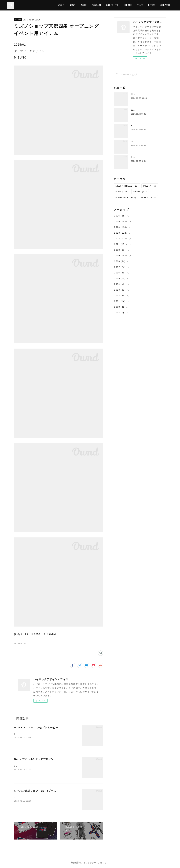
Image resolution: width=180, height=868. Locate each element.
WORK (88, 5)
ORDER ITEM (117, 5)
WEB (122, 192)
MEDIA (150, 186)
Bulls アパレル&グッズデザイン (34, 759)
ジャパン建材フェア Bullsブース (35, 791)
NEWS (77, 5)
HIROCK (132, 5)
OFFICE (156, 5)
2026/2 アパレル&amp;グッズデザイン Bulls (41, 766)
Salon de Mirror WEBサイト (147, 157)
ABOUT (65, 5)
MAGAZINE (126, 198)
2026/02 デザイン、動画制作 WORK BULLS (41, 734)
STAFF (144, 5)
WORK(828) (20, 644)
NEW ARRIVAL (127, 186)
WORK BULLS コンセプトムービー (36, 728)
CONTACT (101, 5)
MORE (167, 5)
